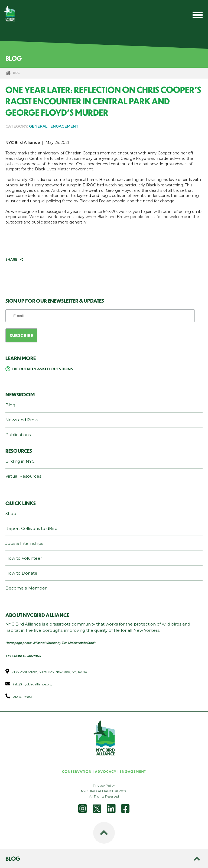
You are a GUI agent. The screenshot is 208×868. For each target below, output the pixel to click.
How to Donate (21, 573)
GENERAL (38, 126)
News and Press (22, 420)
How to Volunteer (24, 558)
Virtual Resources (23, 476)
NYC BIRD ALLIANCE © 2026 (104, 791)
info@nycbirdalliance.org (33, 684)
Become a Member (26, 588)
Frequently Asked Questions (42, 369)
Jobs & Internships (24, 543)
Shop (11, 514)
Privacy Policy (104, 786)
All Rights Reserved (104, 796)
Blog (10, 405)
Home (8, 73)
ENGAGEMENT (64, 126)
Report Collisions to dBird (31, 528)
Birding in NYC (20, 461)
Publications (18, 435)
